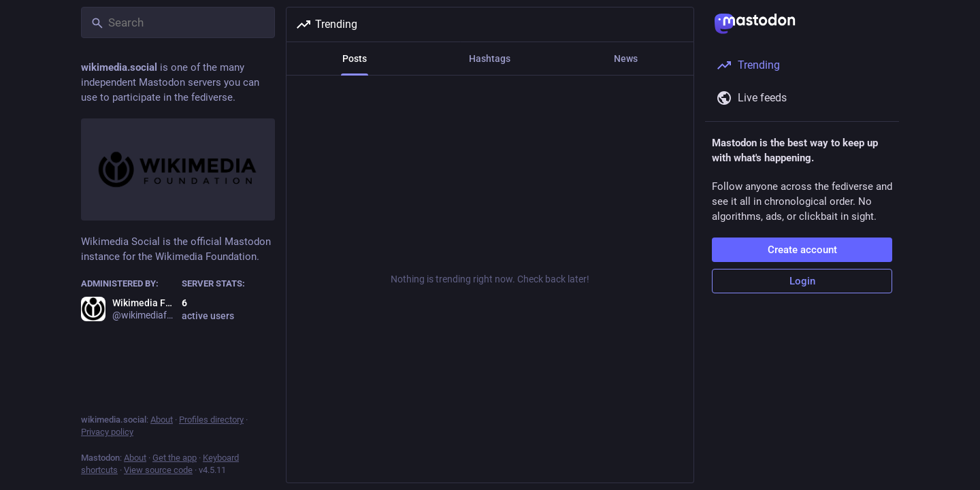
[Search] (178, 22)
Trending (326, 24)
